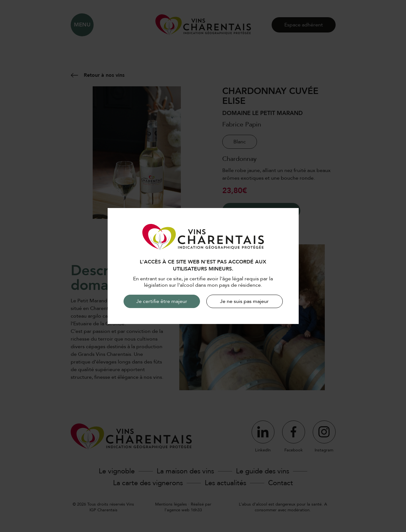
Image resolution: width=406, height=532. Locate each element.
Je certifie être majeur (162, 301)
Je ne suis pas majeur (244, 301)
